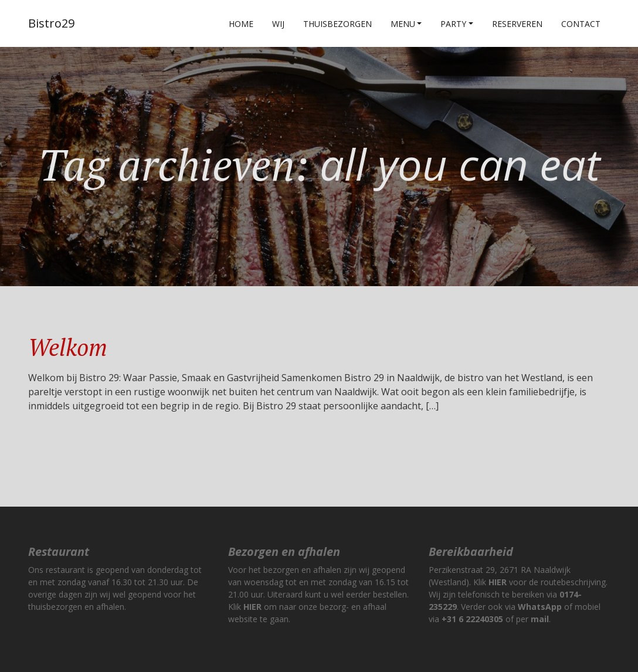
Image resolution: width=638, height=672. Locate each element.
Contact (581, 24)
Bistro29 (51, 23)
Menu (403, 24)
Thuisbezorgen (337, 24)
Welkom (68, 347)
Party (453, 24)
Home (241, 24)
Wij (278, 24)
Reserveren (517, 24)
